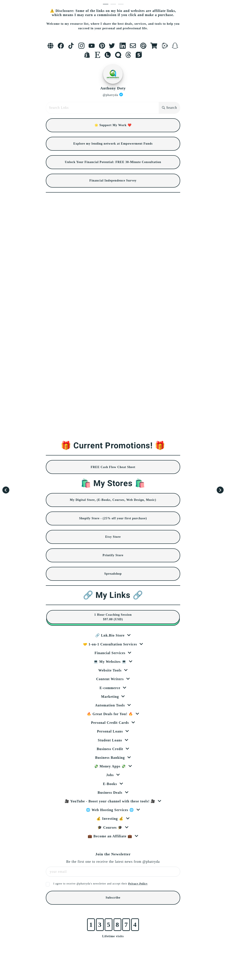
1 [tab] (107, 4)
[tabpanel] (113, 474)
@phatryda (113, 95)
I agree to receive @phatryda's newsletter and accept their (101, 884)
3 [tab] (122, 4)
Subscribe (113, 898)
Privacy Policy (138, 884)
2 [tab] (114, 4)
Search (170, 108)
